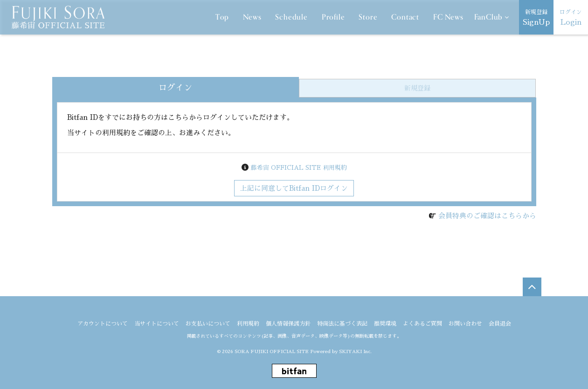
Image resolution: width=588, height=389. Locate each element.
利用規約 (248, 324)
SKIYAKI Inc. (355, 352)
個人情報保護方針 (288, 324)
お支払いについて (208, 324)
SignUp (536, 17)
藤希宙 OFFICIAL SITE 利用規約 (299, 168)
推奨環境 (385, 324)
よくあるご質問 (422, 324)
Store (368, 17)
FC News (448, 17)
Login (571, 17)
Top (222, 17)
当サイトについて (157, 324)
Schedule (291, 17)
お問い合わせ (465, 324)
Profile (333, 17)
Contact (405, 17)
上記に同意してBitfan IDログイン (294, 188)
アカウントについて (103, 324)
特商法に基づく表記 (342, 324)
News (252, 17)
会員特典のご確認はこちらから (487, 216)
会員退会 (500, 324)
